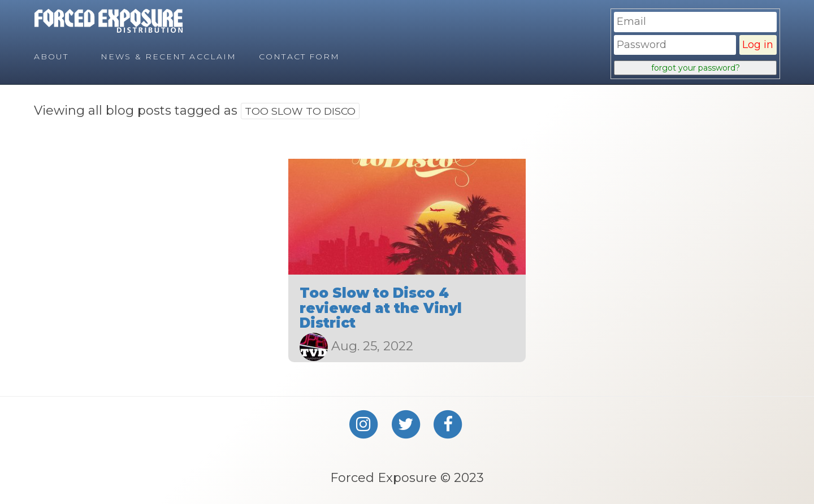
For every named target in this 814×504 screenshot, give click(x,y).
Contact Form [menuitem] (299, 57)
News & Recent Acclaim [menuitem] (168, 57)
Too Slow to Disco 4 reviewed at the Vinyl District (381, 308)
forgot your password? (696, 68)
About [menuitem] (51, 57)
